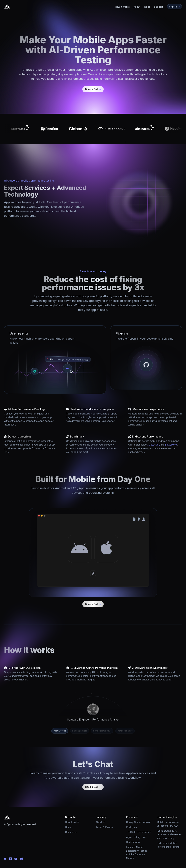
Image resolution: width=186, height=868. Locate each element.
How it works (122, 7)
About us (100, 822)
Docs (147, 7)
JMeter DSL (153, 445)
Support (158, 7)
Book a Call (93, 89)
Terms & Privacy (104, 827)
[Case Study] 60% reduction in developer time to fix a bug (169, 834)
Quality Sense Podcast (138, 822)
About (137, 7)
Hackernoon (133, 842)
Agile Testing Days (136, 837)
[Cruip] (7, 7)
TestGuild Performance (139, 832)
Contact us (71, 832)
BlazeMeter (171, 445)
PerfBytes (131, 827)
